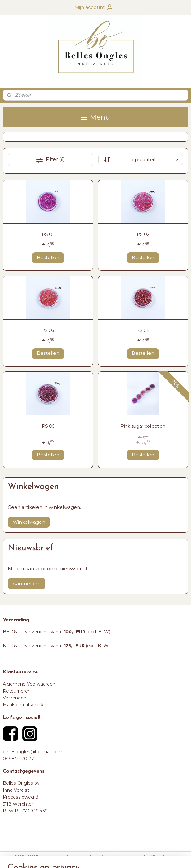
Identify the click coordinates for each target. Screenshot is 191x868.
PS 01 (48, 234)
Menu (95, 117)
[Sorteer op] (141, 159)
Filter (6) (50, 159)
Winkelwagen (29, 522)
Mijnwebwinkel (164, 857)
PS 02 (143, 234)
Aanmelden (27, 583)
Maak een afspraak (23, 705)
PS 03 (48, 330)
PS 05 (48, 426)
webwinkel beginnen (110, 857)
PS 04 (143, 330)
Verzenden (15, 698)
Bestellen (48, 257)
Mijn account (94, 7)
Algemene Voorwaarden (29, 684)
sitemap (75, 857)
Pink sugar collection (143, 426)
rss (87, 857)
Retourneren (17, 691)
